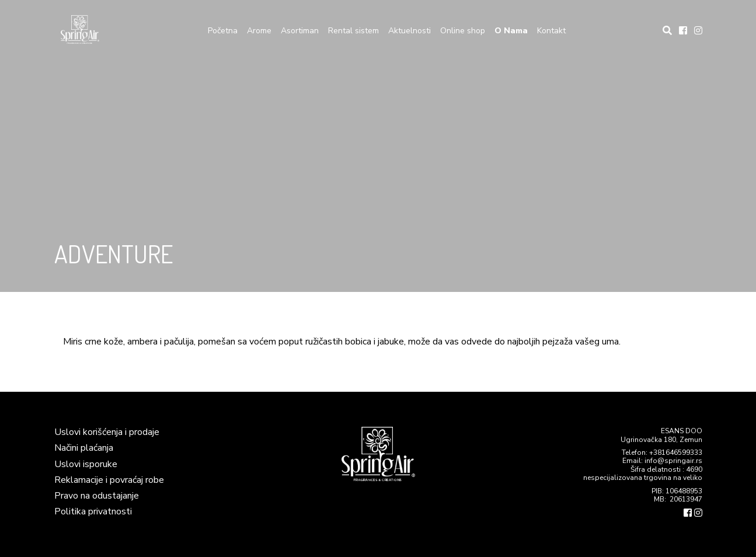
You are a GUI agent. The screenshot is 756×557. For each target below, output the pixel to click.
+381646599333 (676, 452)
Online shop (463, 31)
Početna (223, 31)
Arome (259, 31)
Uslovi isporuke (86, 464)
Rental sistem (353, 31)
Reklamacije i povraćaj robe (109, 480)
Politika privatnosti (93, 511)
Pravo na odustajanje (97, 496)
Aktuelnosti (410, 31)
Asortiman (300, 31)
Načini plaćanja (84, 448)
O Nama (511, 31)
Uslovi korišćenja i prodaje (107, 432)
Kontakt (551, 31)
